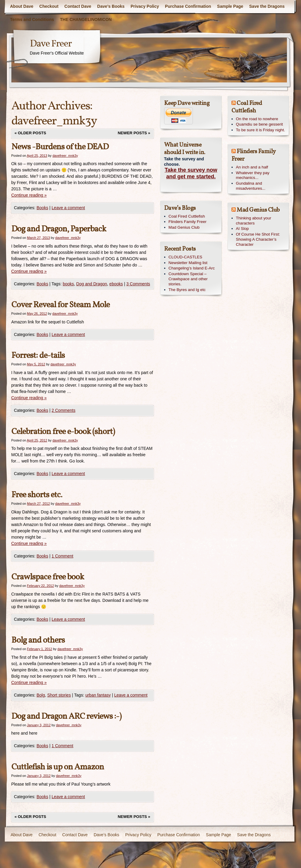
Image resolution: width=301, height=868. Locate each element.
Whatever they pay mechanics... (253, 175)
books (68, 284)
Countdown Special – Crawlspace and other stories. (188, 279)
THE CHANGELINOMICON (86, 19)
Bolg (41, 695)
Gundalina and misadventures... (251, 186)
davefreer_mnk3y (54, 121)
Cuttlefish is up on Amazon (58, 767)
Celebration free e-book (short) (63, 432)
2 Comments (63, 410)
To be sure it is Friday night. (261, 130)
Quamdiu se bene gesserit (260, 124)
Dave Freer (51, 44)
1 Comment (62, 556)
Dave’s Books (111, 6)
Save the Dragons (267, 6)
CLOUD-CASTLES (186, 257)
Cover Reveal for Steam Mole (60, 305)
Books (42, 208)
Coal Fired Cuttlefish (187, 216)
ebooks (116, 284)
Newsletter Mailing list (188, 263)
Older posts (31, 133)
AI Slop (242, 229)
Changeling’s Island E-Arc (192, 268)
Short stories (59, 695)
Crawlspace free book (48, 577)
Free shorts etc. (37, 495)
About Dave (22, 6)
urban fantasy (98, 695)
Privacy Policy (145, 6)
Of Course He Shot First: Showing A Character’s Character (258, 239)
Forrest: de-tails (38, 356)
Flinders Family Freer (188, 222)
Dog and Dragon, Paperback (59, 229)
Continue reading (29, 195)
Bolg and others (38, 640)
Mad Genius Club (184, 227)
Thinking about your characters (254, 221)
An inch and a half (252, 167)
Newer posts (134, 133)
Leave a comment (68, 208)
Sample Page (230, 6)
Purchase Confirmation (188, 6)
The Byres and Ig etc (187, 290)
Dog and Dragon (92, 284)
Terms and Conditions (32, 19)
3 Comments (138, 284)
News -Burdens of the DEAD (60, 147)
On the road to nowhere (257, 119)
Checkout (49, 6)
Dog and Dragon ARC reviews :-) (66, 716)
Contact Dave (78, 6)
